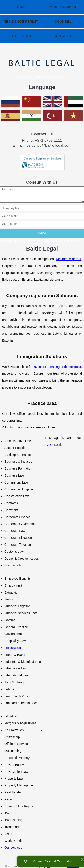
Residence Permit (21, 22)
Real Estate (21, 36)
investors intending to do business (57, 367)
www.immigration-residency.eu (21, 241)
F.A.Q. (49, 445)
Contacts (63, 36)
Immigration (13, 648)
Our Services (63, 7)
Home (21, 7)
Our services (13, 848)
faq (47, 241)
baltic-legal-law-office (66, 241)
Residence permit (68, 259)
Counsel (63, 22)
